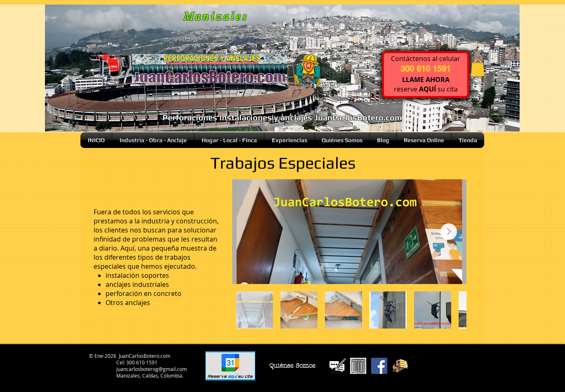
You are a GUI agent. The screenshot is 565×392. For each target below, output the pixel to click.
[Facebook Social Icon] (379, 366)
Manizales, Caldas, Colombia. (150, 376)
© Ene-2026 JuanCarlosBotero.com (129, 356)
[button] (478, 68)
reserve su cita (426, 89)
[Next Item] (449, 232)
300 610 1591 (142, 362)
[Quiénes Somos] (292, 366)
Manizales (216, 17)
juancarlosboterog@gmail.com (152, 369)
